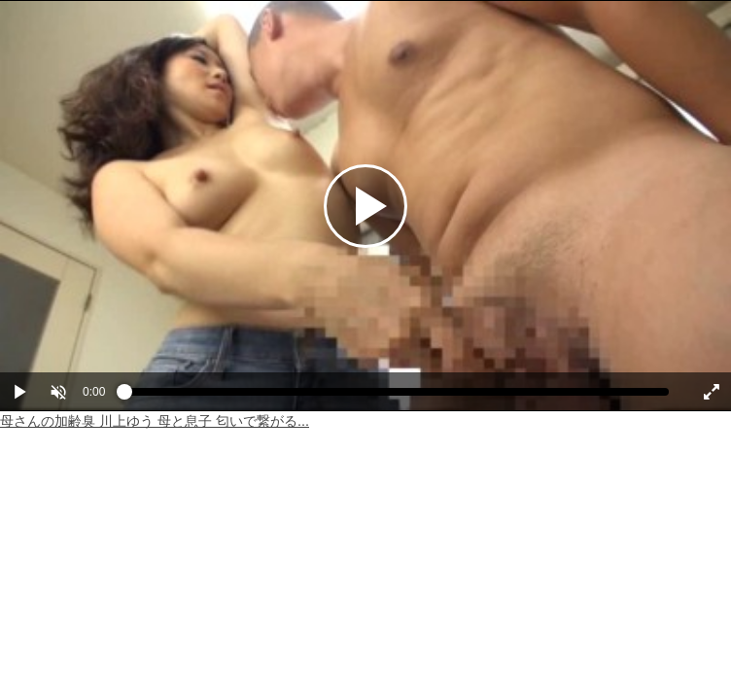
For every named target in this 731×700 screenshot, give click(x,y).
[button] (58, 392)
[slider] (397, 397)
